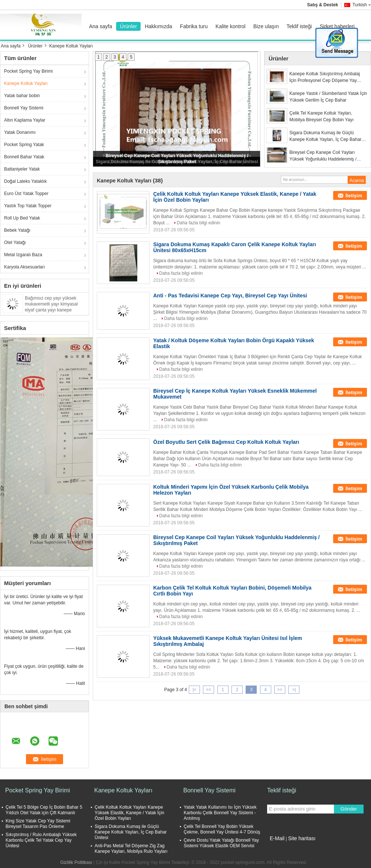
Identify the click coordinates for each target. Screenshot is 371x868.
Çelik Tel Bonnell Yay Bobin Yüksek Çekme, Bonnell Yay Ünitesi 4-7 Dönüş (222, 829)
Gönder (349, 809)
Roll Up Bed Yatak (22, 218)
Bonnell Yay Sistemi (24, 108)
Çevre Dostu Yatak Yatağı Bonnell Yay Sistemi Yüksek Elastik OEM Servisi (221, 843)
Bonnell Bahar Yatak (24, 157)
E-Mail (277, 838)
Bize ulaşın (266, 26)
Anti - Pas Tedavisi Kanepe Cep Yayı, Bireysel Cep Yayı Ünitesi (230, 296)
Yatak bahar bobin (22, 96)
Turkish (362, 5)
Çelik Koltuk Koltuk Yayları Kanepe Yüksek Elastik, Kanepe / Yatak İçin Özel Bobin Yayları (129, 813)
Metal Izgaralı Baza (23, 255)
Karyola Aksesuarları (24, 267)
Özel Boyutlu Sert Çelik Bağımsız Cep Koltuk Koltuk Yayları (226, 442)
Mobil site (279, 848)
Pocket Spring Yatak (24, 145)
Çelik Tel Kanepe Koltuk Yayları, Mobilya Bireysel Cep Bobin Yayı (321, 116)
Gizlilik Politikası (76, 862)
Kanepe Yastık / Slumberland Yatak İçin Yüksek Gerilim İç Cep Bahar (328, 97)
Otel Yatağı (15, 242)
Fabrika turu (194, 26)
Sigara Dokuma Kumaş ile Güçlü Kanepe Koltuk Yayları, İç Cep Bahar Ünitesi (325, 136)
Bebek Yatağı (17, 230)
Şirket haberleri (337, 26)
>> (280, 690)
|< (194, 690)
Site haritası (302, 838)
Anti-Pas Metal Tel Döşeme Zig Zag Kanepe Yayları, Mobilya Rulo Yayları (131, 849)
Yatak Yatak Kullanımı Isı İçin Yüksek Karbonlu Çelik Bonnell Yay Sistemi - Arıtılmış (220, 813)
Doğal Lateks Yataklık (25, 181)
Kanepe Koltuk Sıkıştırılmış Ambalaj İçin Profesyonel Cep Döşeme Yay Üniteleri (325, 77)
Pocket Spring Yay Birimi (28, 71)
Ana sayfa (101, 26)
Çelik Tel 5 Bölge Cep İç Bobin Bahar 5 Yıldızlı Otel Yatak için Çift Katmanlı (44, 810)
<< (209, 690)
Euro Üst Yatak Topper (26, 194)
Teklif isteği (299, 26)
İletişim (354, 196)
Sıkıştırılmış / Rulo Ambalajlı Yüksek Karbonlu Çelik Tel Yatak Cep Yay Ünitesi (41, 840)
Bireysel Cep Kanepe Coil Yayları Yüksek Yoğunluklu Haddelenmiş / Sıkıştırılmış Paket (323, 156)
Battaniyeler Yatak (22, 169)
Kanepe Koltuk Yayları (26, 83)
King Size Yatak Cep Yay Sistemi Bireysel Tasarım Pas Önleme (38, 824)
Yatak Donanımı (20, 132)
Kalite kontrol (231, 26)
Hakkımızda (158, 26)
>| (294, 690)
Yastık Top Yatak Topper (28, 206)
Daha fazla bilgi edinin (198, 223)
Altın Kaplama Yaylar (25, 120)
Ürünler (128, 26)
